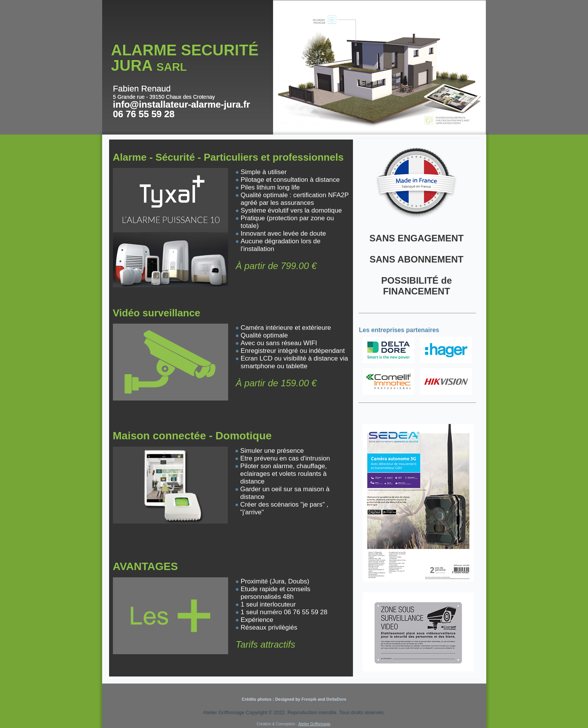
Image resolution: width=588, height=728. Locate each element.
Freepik (308, 699)
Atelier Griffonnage (314, 724)
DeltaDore (336, 699)
